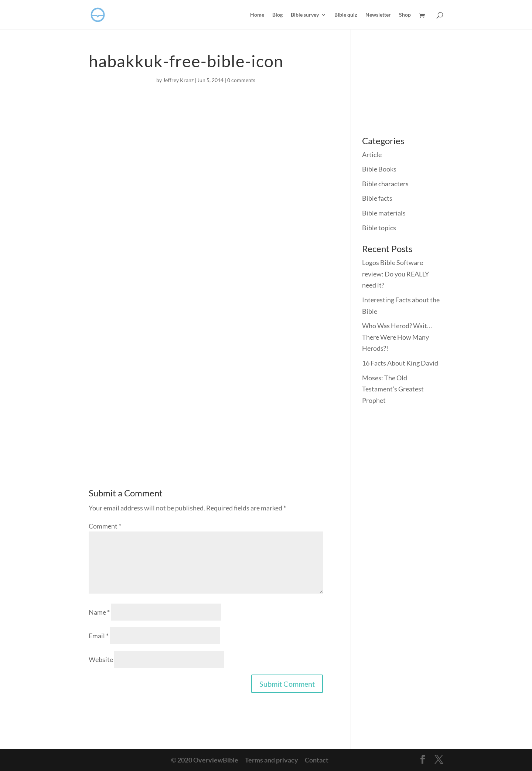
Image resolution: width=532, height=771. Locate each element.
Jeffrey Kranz (178, 80)
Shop (405, 15)
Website (101, 659)
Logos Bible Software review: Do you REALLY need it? (395, 274)
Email (99, 636)
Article (372, 154)
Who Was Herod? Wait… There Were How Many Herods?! (397, 337)
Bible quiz (346, 15)
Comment (105, 526)
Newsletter (378, 15)
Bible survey (305, 15)
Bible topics (379, 228)
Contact (317, 760)
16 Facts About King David (400, 363)
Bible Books (379, 169)
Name (99, 612)
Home (257, 15)
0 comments (241, 80)
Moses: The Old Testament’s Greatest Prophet (393, 389)
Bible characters (385, 184)
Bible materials (384, 213)
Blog (277, 15)
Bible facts (377, 198)
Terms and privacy (272, 760)
